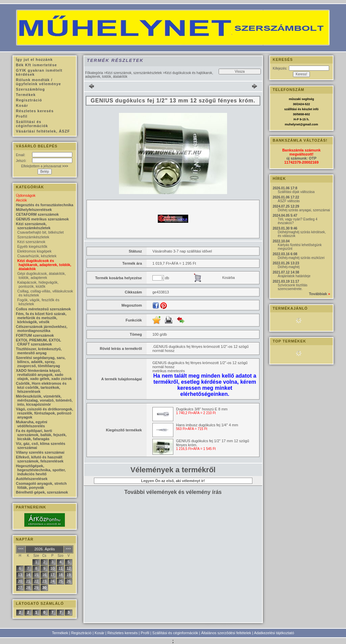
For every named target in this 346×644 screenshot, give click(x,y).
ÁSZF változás (289, 201)
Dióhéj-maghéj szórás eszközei (301, 258)
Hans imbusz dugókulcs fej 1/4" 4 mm (207, 425)
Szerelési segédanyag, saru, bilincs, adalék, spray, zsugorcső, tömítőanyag (41, 362)
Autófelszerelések (32, 479)
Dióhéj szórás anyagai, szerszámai (304, 210)
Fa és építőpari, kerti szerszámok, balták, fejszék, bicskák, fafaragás (41, 435)
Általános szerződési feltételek (226, 633)
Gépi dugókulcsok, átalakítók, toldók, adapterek (42, 276)
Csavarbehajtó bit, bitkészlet (41, 232)
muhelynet (292, 124)
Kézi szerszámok (31, 242)
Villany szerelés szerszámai (40, 452)
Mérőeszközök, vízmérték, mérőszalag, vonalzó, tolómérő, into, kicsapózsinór (44, 400)
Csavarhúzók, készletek (37, 256)
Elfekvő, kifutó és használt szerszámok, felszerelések (40, 459)
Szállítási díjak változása (296, 192)
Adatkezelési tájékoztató (274, 633)
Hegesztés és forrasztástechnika (45, 205)
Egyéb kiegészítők (32, 246)
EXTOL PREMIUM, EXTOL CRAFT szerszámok (39, 342)
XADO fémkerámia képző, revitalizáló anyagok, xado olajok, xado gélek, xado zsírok (44, 375)
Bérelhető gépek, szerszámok (42, 492)
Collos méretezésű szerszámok (43, 309)
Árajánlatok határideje (294, 276)
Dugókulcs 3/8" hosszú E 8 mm (202, 409)
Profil (145, 633)
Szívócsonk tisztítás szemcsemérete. (293, 287)
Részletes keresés (123, 633)
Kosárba (229, 278)
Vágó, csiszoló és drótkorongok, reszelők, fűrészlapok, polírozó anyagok (44, 413)
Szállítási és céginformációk (175, 633)
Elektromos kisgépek (34, 251)
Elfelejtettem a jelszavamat (44, 166)
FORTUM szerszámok (35, 335)
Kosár (100, 633)
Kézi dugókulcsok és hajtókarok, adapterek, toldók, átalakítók (44, 265)
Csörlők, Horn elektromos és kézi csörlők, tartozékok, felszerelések (41, 387)
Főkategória (94, 73)
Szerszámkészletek (33, 237)
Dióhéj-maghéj (289, 267)
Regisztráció (81, 633)
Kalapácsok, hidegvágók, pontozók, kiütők (38, 284)
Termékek (60, 633)
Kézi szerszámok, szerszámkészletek (134, 73)
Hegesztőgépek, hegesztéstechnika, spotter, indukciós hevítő (41, 470)
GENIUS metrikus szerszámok (42, 219)
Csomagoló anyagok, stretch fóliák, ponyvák (41, 485)
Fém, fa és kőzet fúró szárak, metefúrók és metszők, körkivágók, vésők (41, 318)
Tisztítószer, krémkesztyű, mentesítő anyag (39, 351)
